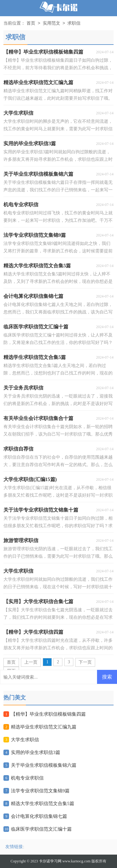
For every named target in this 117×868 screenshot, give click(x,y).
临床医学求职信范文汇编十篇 (41, 829)
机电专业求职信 (27, 778)
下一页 (85, 662)
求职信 (74, 24)
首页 (31, 24)
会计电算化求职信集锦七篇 (39, 816)
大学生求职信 (25, 740)
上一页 (31, 662)
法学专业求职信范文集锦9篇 (40, 791)
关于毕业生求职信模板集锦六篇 (44, 765)
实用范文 (51, 24)
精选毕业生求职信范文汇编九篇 (44, 727)
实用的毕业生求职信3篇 (36, 752)
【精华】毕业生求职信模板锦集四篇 (48, 714)
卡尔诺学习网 (50, 861)
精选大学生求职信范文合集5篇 (43, 804)
